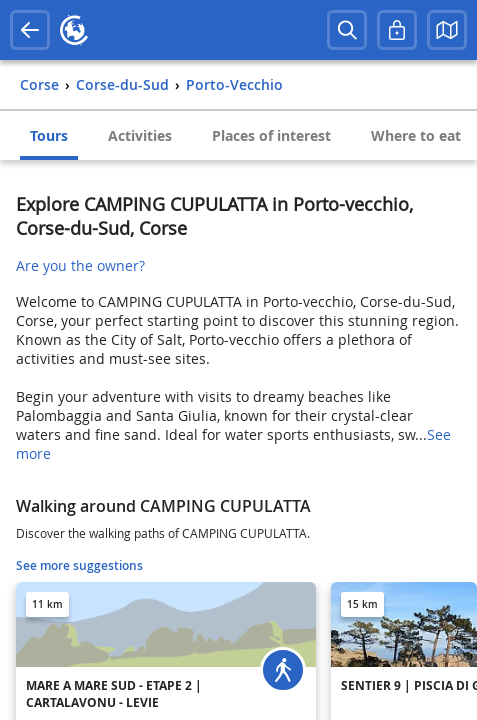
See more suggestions (79, 565)
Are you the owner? (80, 265)
